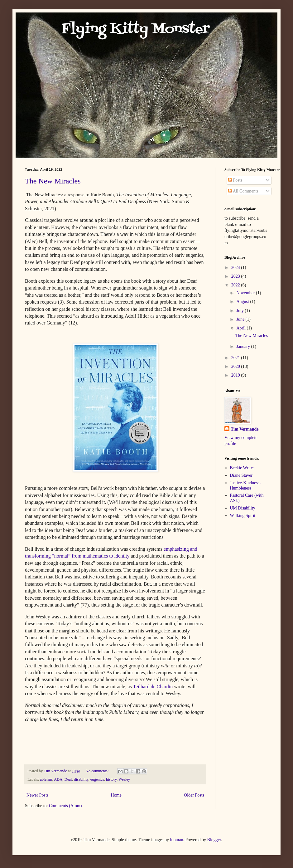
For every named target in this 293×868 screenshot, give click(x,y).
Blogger (214, 840)
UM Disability (243, 508)
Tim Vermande (245, 429)
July (240, 311)
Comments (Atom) (65, 806)
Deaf (68, 779)
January (244, 346)
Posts (235, 180)
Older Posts (194, 795)
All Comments (243, 191)
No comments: (98, 771)
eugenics (97, 779)
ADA (58, 779)
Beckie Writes (242, 468)
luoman (177, 840)
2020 (236, 366)
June (241, 319)
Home (116, 795)
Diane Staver (241, 475)
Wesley (124, 779)
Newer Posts (37, 795)
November (246, 293)
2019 (236, 375)
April (241, 328)
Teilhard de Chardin (153, 687)
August (243, 302)
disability (81, 779)
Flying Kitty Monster (117, 29)
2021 (236, 358)
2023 (236, 276)
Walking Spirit (243, 516)
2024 (236, 268)
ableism (46, 779)
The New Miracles (53, 181)
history (111, 779)
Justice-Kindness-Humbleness (246, 485)
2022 (236, 285)
